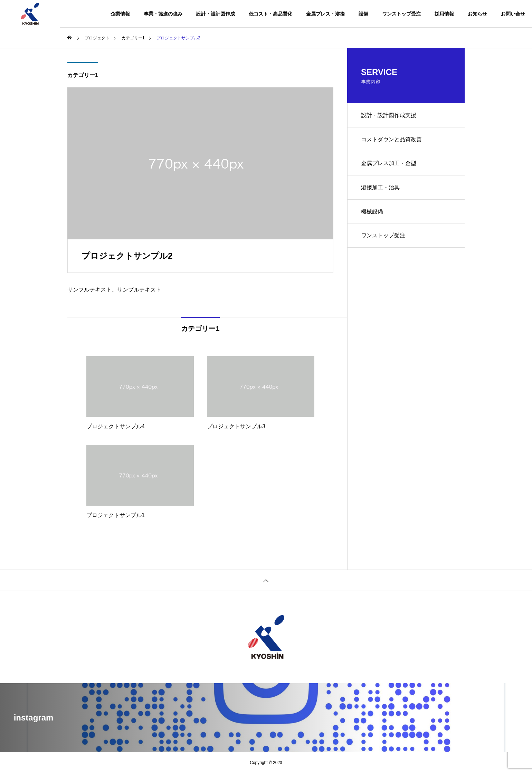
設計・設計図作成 (216, 14)
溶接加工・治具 (380, 188)
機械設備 (372, 212)
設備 (363, 14)
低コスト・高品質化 (270, 14)
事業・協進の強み (163, 14)
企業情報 (120, 14)
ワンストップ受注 (401, 14)
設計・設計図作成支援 (389, 115)
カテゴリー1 (83, 75)
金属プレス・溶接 (325, 14)
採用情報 (444, 14)
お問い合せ (513, 14)
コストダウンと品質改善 (391, 139)
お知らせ (477, 14)
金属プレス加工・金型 (389, 164)
